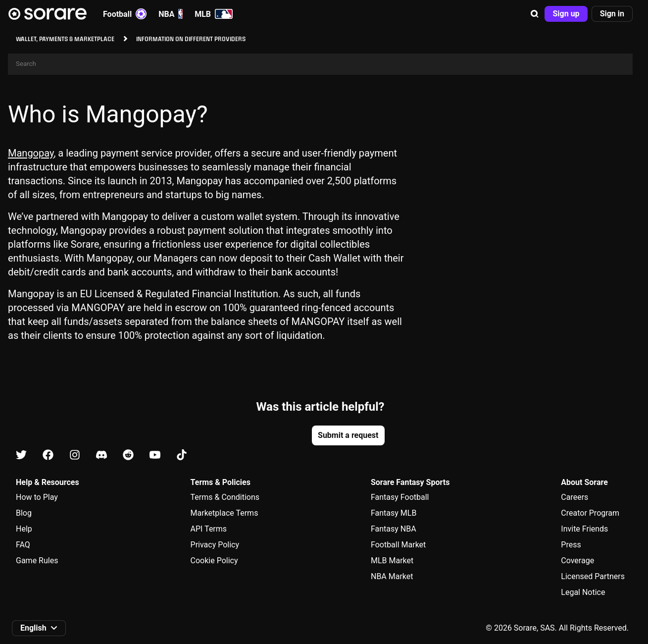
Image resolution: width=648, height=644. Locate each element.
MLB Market (392, 561)
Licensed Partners (593, 576)
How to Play (37, 497)
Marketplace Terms (224, 513)
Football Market (398, 545)
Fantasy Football (400, 497)
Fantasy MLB (394, 513)
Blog (24, 513)
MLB (214, 14)
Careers (574, 497)
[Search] (320, 64)
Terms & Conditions (225, 497)
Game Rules (37, 561)
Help (24, 529)
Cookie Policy (214, 561)
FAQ (23, 545)
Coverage (577, 561)
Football (125, 14)
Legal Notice (583, 592)
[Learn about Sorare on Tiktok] (182, 456)
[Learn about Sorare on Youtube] (155, 456)
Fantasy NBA (394, 529)
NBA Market (392, 576)
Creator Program (590, 513)
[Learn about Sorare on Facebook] (48, 456)
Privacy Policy (215, 545)
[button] (535, 14)
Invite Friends (584, 529)
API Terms (209, 529)
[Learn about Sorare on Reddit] (128, 456)
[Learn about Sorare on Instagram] (75, 456)
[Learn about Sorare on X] (21, 456)
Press (571, 545)
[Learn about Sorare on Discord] (101, 456)
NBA (171, 14)
